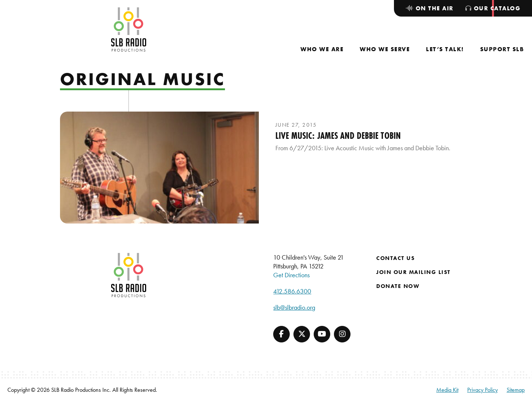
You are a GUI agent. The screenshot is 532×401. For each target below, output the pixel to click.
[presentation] (159, 168)
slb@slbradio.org (294, 307)
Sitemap (516, 390)
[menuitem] (322, 49)
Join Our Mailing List (413, 272)
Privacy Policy (482, 390)
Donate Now (398, 286)
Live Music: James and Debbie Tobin (338, 136)
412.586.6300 (292, 291)
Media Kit (447, 390)
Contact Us (395, 258)
